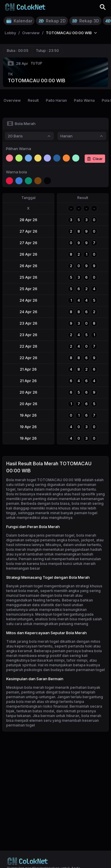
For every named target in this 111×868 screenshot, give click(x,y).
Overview (12, 100)
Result (33, 100)
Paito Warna (84, 100)
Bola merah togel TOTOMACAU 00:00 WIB (44, 480)
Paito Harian (56, 100)
